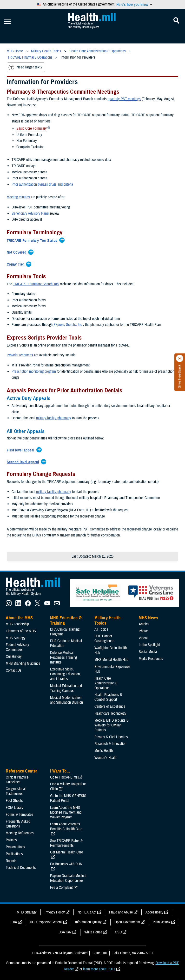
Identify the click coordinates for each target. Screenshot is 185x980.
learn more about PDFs (99, 969)
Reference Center (22, 771)
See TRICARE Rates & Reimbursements (66, 843)
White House (93, 932)
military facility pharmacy (54, 418)
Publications (14, 854)
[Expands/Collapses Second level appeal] (24, 462)
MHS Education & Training (66, 621)
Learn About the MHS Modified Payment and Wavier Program (66, 812)
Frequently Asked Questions (18, 824)
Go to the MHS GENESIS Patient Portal (68, 798)
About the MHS (19, 618)
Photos (144, 631)
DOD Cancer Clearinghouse (104, 639)
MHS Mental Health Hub (111, 660)
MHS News (148, 618)
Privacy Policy (55, 912)
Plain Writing (162, 922)
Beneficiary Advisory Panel (30, 213)
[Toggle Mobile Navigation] (7, 21)
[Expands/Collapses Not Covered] (18, 253)
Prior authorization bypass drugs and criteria (42, 184)
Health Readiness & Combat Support (108, 697)
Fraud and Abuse (121, 912)
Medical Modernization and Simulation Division (66, 700)
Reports (11, 861)
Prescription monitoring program (34, 371)
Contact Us (14, 670)
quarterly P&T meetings (124, 99)
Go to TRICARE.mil (64, 777)
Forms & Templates (20, 815)
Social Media (148, 652)
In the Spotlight (149, 645)
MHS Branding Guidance (23, 663)
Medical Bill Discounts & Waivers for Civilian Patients (112, 725)
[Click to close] (180, 359)
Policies (11, 840)
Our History (14, 657)
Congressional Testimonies (16, 791)
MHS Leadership (17, 624)
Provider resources (20, 355)
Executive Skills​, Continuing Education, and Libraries (65, 674)
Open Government (127, 922)
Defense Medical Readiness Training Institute (63, 657)
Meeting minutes (18, 197)
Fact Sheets (14, 801)
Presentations (15, 847)
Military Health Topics (107, 621)
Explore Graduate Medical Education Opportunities (68, 878)
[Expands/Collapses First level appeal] (22, 450)
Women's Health (106, 758)
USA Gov (65, 932)
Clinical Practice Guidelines (17, 780)
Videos (144, 638)
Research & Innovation (110, 744)
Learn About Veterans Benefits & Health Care (66, 827)
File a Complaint (61, 888)
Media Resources (151, 659)
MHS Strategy (16, 638)
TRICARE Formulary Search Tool (36, 284)
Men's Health (104, 751)
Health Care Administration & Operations (106, 683)
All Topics (101, 629)
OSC (118, 932)
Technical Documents (21, 868)
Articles (144, 624)
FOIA (13, 922)
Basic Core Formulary (32, 129)
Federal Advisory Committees (17, 647)
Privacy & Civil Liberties (111, 737)
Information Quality (88, 922)
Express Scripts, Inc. (68, 325)
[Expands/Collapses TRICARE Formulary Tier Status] (33, 241)
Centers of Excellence (110, 706)
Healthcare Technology (110, 713)
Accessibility (154, 912)
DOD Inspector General (46, 922)
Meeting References (20, 833)
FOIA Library (15, 808)
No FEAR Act (87, 912)
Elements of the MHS (21, 631)
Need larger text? (25, 67)
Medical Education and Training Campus (66, 688)
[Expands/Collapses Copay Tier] (17, 265)
